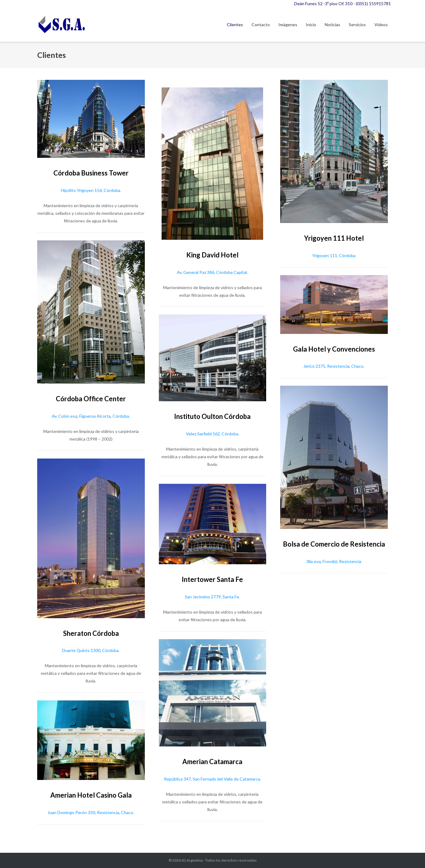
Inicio (311, 25)
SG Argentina (192, 860)
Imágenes (288, 25)
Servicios (357, 25)
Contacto (261, 25)
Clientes (235, 25)
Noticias (332, 25)
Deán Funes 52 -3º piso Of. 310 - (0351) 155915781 (343, 4)
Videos (381, 25)
